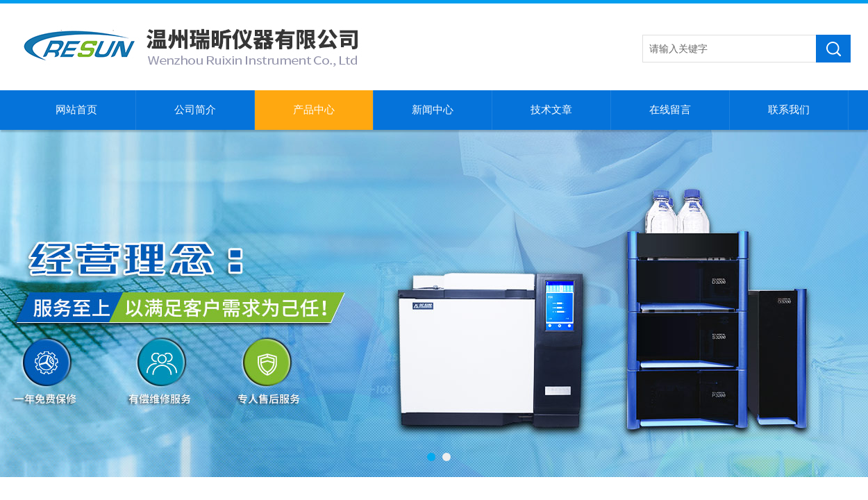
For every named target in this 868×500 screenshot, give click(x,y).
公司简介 (195, 110)
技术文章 (551, 110)
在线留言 (670, 110)
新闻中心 (433, 110)
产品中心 (314, 110)
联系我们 (789, 110)
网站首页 (76, 110)
